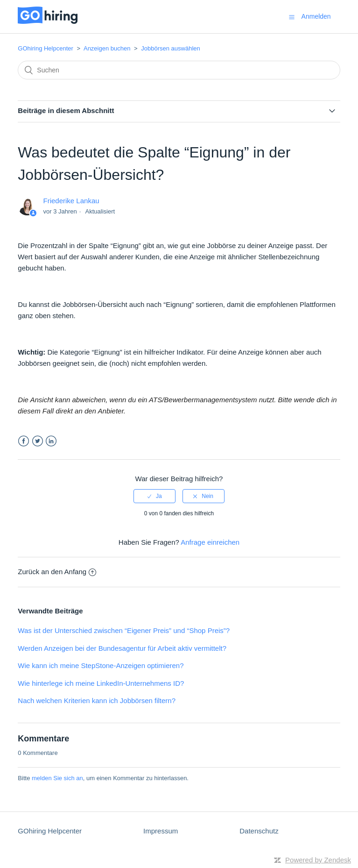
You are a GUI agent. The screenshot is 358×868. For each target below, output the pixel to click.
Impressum (161, 831)
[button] (292, 17)
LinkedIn (51, 441)
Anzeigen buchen (107, 48)
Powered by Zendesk (318, 860)
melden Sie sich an (57, 778)
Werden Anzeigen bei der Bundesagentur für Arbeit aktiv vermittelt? (122, 648)
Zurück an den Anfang (57, 572)
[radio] (154, 496)
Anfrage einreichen (210, 542)
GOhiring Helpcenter (46, 48)
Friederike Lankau (71, 201)
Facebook (24, 441)
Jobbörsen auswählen (170, 48)
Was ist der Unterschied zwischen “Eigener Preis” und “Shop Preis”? (124, 630)
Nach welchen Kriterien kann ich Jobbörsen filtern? (97, 701)
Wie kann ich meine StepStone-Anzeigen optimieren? (101, 665)
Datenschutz (259, 831)
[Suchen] (179, 70)
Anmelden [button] (316, 16)
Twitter (38, 441)
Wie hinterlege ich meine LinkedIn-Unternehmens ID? (101, 683)
